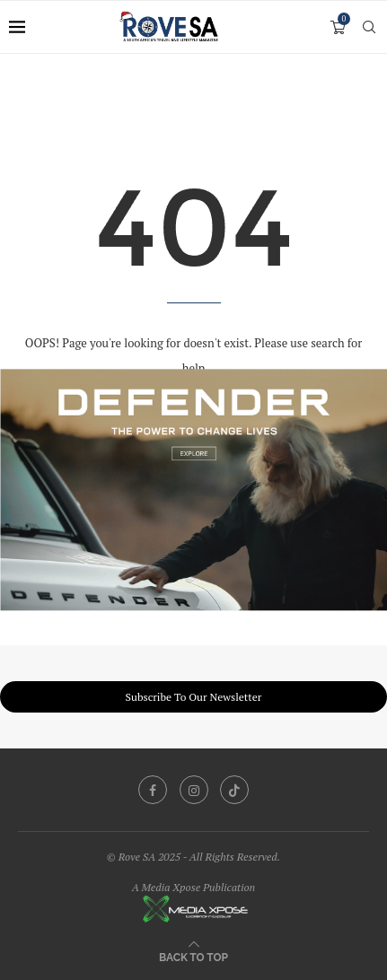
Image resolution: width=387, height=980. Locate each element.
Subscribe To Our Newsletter (194, 697)
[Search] (369, 27)
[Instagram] (194, 790)
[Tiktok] (234, 790)
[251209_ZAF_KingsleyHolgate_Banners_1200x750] (193, 377)
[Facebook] (153, 790)
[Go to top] (193, 956)
